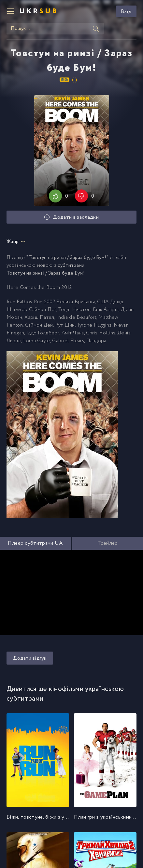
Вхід (126, 12)
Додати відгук (30, 658)
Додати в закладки (71, 217)
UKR (39, 11)
